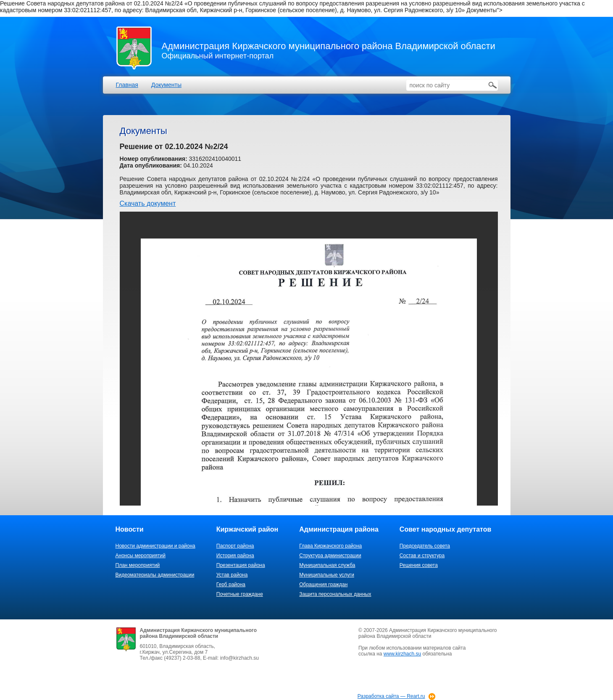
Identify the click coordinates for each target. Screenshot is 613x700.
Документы (166, 85)
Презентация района (241, 565)
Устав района (232, 575)
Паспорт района (235, 546)
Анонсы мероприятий (141, 556)
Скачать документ (148, 203)
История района (235, 556)
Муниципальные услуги (327, 575)
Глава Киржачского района (330, 546)
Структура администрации (330, 556)
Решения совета (419, 565)
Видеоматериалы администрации (155, 575)
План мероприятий (138, 565)
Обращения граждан (323, 585)
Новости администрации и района (155, 546)
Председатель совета (425, 546)
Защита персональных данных (335, 594)
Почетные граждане (240, 594)
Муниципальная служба (327, 565)
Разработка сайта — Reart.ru (391, 696)
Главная (127, 85)
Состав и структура (422, 556)
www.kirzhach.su (402, 654)
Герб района (231, 585)
